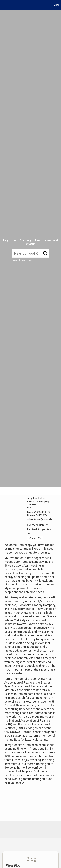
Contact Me (35, 538)
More (56, 5)
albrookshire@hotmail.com (42, 519)
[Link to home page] (3, 5)
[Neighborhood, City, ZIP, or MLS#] (30, 253)
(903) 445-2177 (42, 512)
